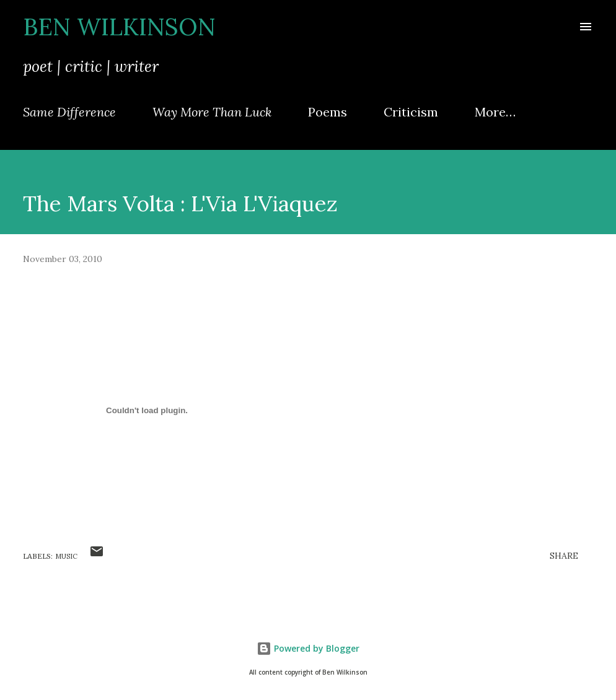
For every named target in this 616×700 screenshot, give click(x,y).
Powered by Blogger (308, 648)
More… (495, 112)
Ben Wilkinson (119, 27)
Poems (328, 112)
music (66, 556)
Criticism (411, 112)
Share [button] (564, 556)
